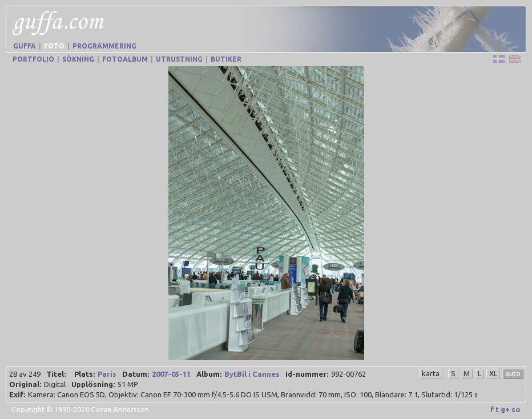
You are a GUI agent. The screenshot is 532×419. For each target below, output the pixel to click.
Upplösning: (93, 384)
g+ (505, 409)
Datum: (136, 374)
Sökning (78, 59)
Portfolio (33, 59)
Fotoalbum (125, 59)
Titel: (56, 374)
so (516, 409)
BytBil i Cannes (252, 374)
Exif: (17, 394)
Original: (25, 384)
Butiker (226, 59)
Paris (107, 374)
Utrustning (179, 59)
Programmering (104, 46)
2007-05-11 (171, 374)
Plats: (84, 374)
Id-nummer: (307, 374)
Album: (209, 374)
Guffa (25, 46)
